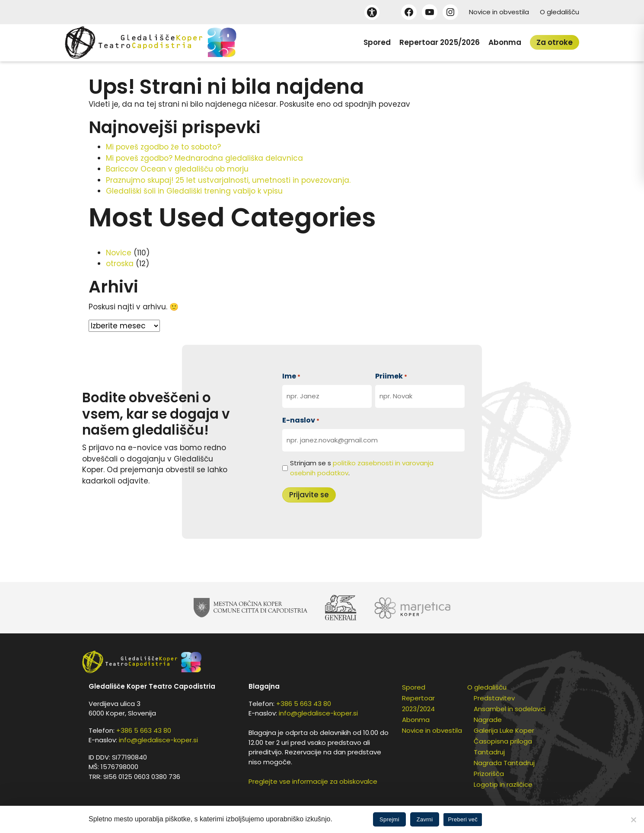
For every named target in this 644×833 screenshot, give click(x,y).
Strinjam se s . (362, 468)
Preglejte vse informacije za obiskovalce (313, 781)
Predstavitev (494, 698)
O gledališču (560, 12)
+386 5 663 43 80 (144, 730)
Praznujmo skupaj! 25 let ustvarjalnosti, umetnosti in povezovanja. (228, 180)
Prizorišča (489, 774)
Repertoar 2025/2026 (440, 42)
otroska (120, 264)
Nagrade (488, 720)
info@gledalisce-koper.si (158, 740)
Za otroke (555, 42)
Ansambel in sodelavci (510, 709)
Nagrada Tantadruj (504, 763)
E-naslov (301, 420)
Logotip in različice (503, 784)
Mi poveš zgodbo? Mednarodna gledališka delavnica (204, 158)
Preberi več (463, 819)
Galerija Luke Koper (504, 730)
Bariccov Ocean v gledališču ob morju (177, 169)
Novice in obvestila (499, 12)
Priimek (391, 376)
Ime (291, 376)
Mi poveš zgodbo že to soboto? (163, 147)
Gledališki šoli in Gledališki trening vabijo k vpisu (194, 191)
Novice (119, 253)
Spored (377, 42)
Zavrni (425, 819)
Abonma (505, 42)
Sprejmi (389, 819)
